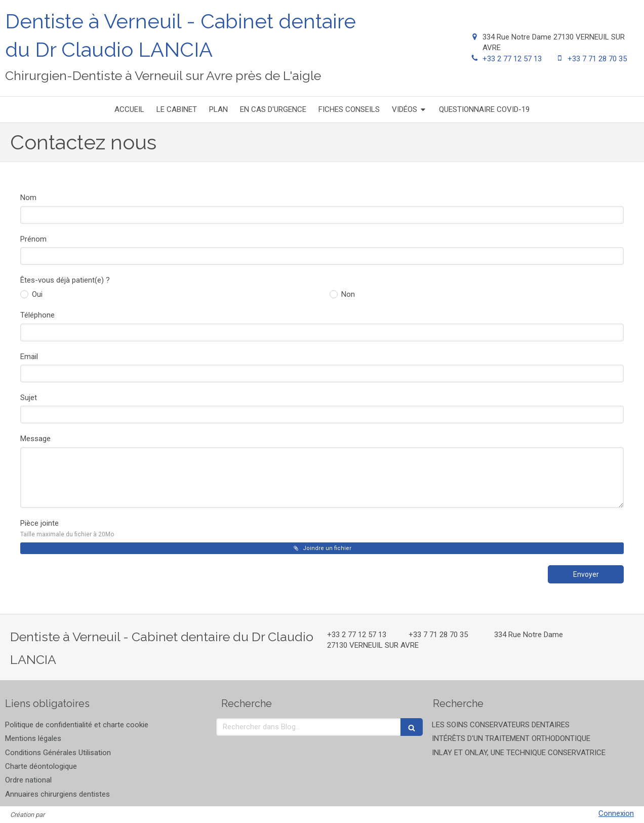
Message (35, 439)
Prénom (33, 239)
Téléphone (37, 315)
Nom (28, 198)
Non (347, 294)
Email (29, 357)
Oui (36, 294)
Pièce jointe (67, 528)
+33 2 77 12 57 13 (512, 59)
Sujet (29, 398)
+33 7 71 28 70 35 (597, 59)
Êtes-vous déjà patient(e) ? (65, 280)
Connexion (616, 813)
